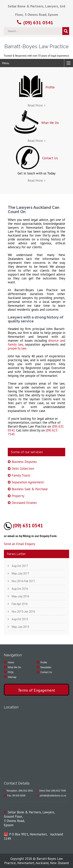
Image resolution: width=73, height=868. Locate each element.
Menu (6, 63)
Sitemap (12, 677)
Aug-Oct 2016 (20, 589)
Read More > (37, 105)
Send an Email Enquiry (20, 544)
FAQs (11, 672)
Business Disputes (24, 462)
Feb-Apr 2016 (20, 604)
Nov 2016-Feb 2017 (23, 581)
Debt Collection (23, 469)
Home (11, 663)
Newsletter (46, 667)
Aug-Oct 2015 (20, 619)
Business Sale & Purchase (30, 489)
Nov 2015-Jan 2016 (23, 612)
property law (17, 348)
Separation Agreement (28, 482)
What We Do (14, 667)
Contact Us (46, 672)
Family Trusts (21, 475)
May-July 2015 (20, 627)
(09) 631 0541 (38, 23)
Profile (44, 663)
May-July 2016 (20, 596)
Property (18, 496)
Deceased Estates (24, 503)
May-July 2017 (20, 574)
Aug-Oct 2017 (20, 566)
